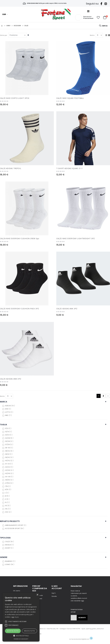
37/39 (9, 444)
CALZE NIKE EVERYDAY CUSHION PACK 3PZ (19, 309)
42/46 (10, 470)
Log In (54, 593)
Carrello (54, 596)
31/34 (9, 435)
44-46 (9, 477)
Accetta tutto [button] (13, 631)
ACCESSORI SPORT (15, 528)
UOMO (8, 26)
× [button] (37, 595)
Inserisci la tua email (77, 611)
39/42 (10, 457)
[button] (98, 18)
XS (8, 506)
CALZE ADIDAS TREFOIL (11, 168)
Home (2, 26)
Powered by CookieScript (21, 639)
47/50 (9, 483)
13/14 (9, 432)
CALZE (10, 542)
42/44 (9, 467)
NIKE (9, 415)
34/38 (10, 438)
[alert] (21, 617)
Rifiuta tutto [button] (29, 631)
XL (8, 502)
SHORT (10, 548)
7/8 (8, 486)
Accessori (17, 26)
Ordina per (4, 35)
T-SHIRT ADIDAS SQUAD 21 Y (69, 168)
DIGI (8, 409)
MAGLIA (10, 545)
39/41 (9, 454)
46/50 (10, 480)
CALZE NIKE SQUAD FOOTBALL (70, 98)
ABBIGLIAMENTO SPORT (16, 525)
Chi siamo (17, 591)
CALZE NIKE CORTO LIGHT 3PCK (15, 98)
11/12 (8, 428)
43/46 (10, 473)
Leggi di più (15, 617)
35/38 (9, 441)
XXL (8, 509)
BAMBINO (10, 561)
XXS (9, 512)
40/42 (10, 461)
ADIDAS (10, 406)
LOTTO (9, 412)
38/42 (10, 451)
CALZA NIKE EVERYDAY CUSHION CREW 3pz (20, 238)
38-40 (9, 448)
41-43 (9, 464)
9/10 (8, 489)
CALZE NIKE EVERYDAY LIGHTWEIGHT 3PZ (76, 238)
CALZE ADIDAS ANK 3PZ (67, 309)
